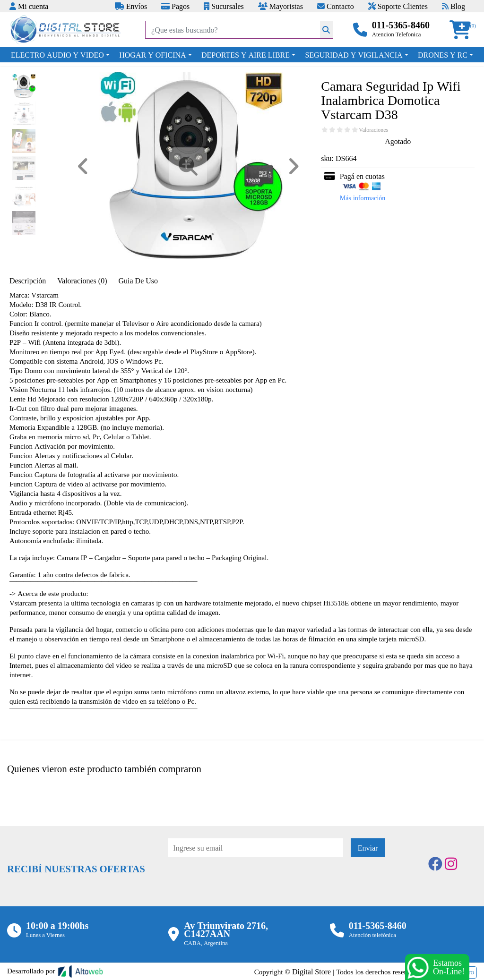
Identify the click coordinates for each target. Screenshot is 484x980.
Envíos (131, 6)
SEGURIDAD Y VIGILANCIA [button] (354, 55)
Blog (454, 6)
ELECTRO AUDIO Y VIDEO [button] (57, 55)
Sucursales (224, 6)
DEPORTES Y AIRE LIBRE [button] (246, 55)
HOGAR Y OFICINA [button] (152, 55)
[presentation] (240, 883)
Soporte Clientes (398, 6)
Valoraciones (373, 130)
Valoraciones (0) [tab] (83, 281)
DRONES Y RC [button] (443, 55)
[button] (463, 30)
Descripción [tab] (29, 281)
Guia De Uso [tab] (138, 281)
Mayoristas (281, 6)
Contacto (336, 6)
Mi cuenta (29, 6)
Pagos (175, 6)
